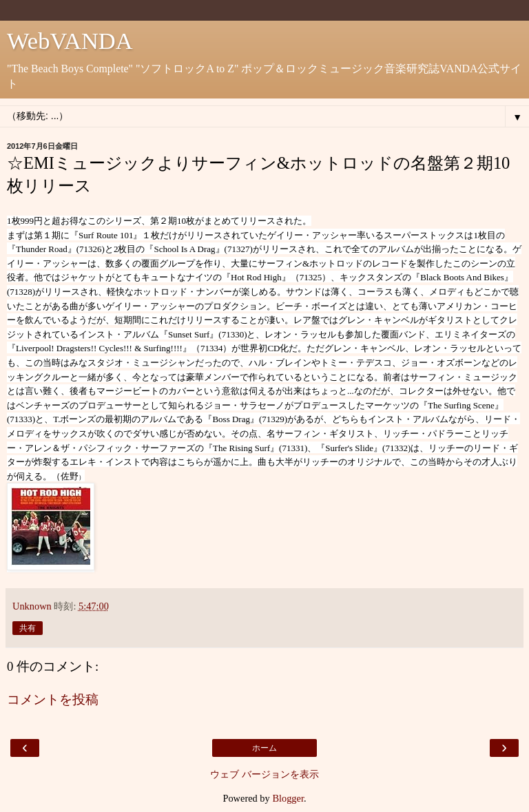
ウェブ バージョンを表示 (264, 774)
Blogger (288, 798)
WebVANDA (70, 41)
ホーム (264, 748)
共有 (28, 628)
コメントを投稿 (53, 699)
